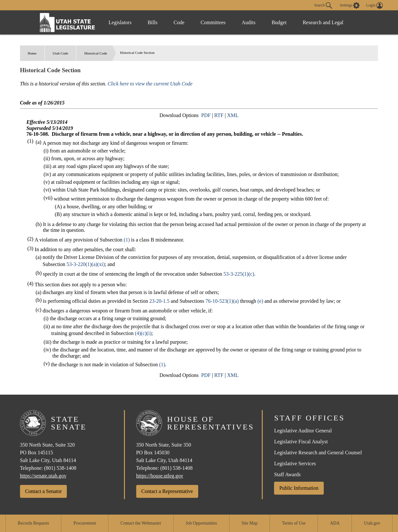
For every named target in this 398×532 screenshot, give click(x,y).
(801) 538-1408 (60, 468)
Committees (213, 22)
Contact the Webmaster (141, 523)
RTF (219, 115)
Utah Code (60, 53)
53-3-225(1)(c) (239, 274)
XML (233, 115)
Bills (152, 22)
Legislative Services (295, 463)
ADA (335, 523)
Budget (279, 22)
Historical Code (96, 53)
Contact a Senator (44, 491)
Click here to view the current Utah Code (150, 84)
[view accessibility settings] (350, 5)
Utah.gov (372, 523)
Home (32, 53)
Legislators (120, 22)
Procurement (85, 523)
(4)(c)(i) (143, 333)
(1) (127, 240)
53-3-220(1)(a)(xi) (86, 264)
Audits (249, 22)
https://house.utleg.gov (160, 476)
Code (179, 22)
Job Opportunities (201, 523)
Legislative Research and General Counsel (318, 453)
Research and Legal (323, 22)
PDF (206, 115)
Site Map (249, 523)
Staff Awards (287, 474)
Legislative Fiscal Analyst (301, 442)
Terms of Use (294, 523)
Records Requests (33, 523)
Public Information (299, 488)
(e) (260, 301)
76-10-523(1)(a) (222, 301)
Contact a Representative (167, 491)
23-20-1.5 (159, 301)
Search (323, 5)
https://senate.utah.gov (43, 476)
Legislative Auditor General (303, 431)
